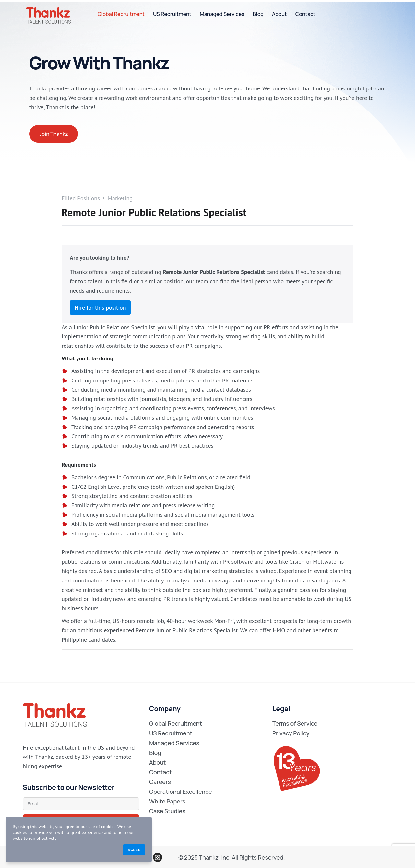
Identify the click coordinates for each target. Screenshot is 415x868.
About (279, 14)
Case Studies (167, 811)
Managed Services (222, 14)
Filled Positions (81, 199)
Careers (160, 782)
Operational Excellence (181, 792)
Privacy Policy (291, 733)
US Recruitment (172, 14)
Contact (305, 14)
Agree (119, 849)
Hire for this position (100, 307)
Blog (258, 14)
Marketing (120, 199)
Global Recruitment (121, 14)
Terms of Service (295, 723)
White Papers (167, 801)
